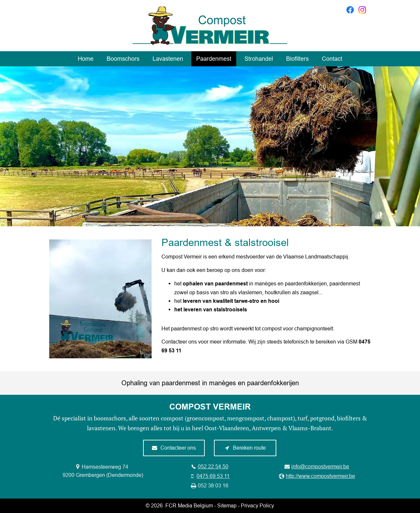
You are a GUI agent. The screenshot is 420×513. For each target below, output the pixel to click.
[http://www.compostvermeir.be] (317, 476)
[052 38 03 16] (210, 486)
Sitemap (227, 505)
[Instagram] (362, 10)
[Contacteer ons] (174, 448)
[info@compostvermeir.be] (317, 467)
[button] (100, 299)
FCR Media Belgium (189, 505)
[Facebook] (350, 10)
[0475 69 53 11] (210, 476)
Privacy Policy (257, 505)
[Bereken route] (245, 448)
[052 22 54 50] (210, 467)
